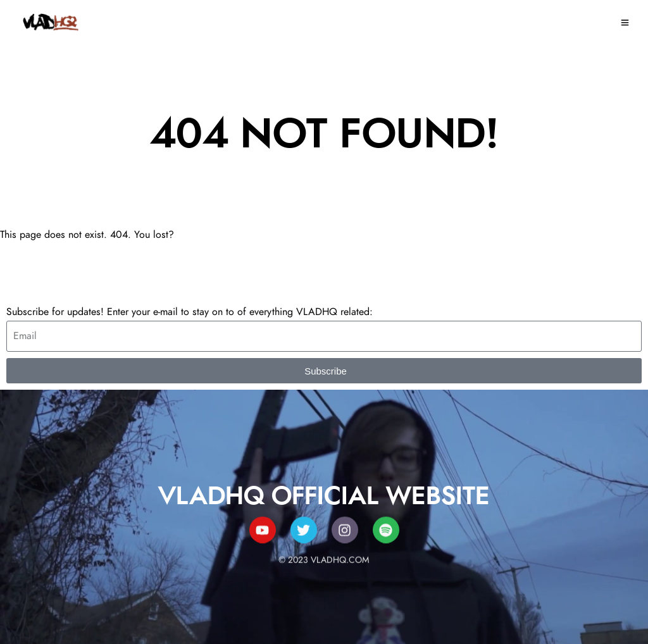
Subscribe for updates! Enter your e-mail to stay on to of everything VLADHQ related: (190, 312)
